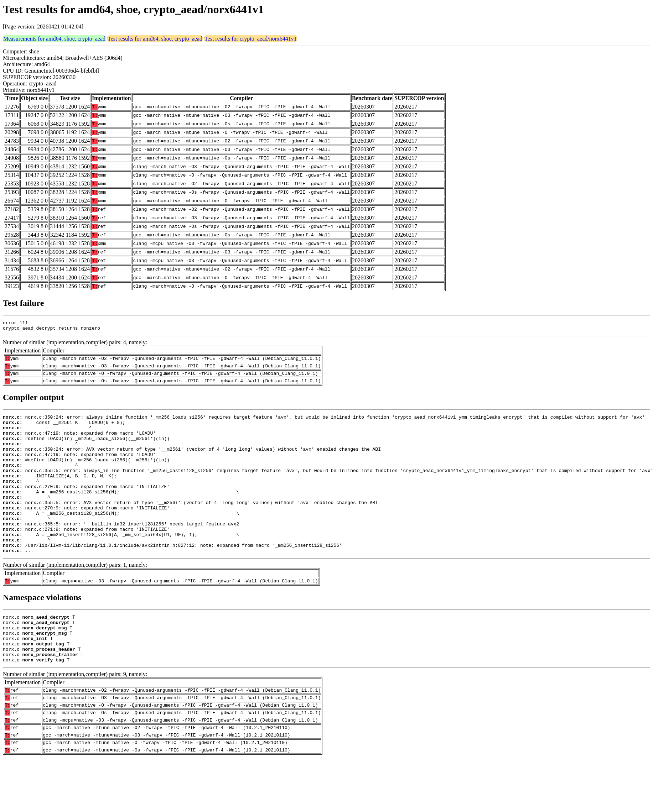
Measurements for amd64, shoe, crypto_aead (54, 39)
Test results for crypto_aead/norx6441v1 (251, 39)
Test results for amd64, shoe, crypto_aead (155, 39)
